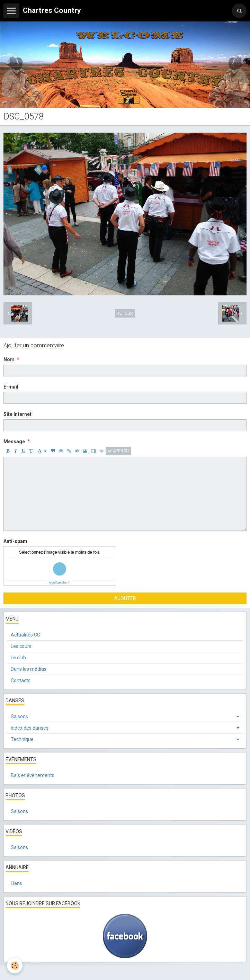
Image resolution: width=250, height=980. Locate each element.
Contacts (21, 680)
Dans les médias (29, 669)
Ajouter (125, 598)
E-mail (11, 387)
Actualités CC (25, 635)
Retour (125, 313)
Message (14, 442)
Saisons (19, 716)
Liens (16, 883)
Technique (22, 739)
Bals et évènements (33, 775)
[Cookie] (15, 966)
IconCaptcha (58, 582)
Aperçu (118, 451)
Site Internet (17, 414)
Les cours (21, 646)
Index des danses (30, 728)
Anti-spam (15, 541)
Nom (9, 359)
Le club (18, 658)
